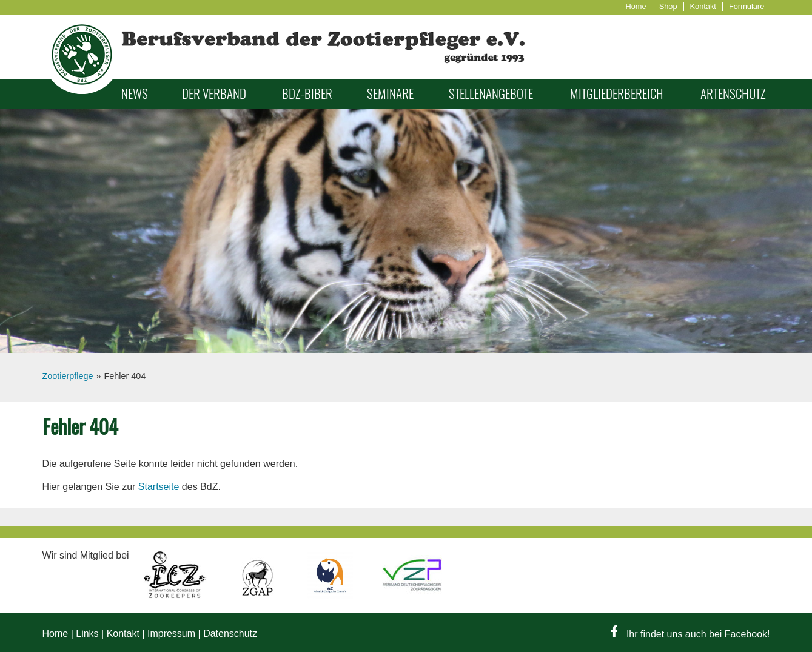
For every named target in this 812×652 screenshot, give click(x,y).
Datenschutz (230, 634)
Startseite (159, 487)
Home (636, 6)
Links (87, 634)
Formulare (747, 6)
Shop (668, 6)
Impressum (171, 634)
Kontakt (703, 6)
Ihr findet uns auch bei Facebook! (690, 634)
